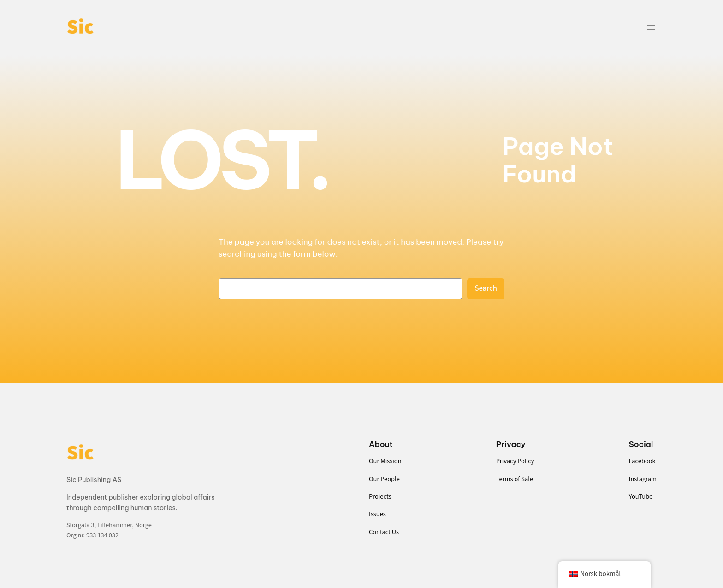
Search (486, 288)
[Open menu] (651, 28)
